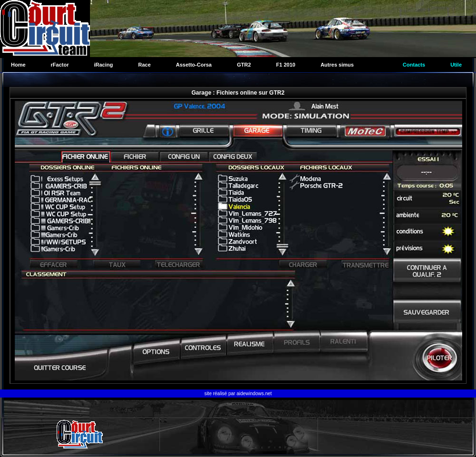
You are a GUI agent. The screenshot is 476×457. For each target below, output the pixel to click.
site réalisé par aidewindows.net (238, 394)
